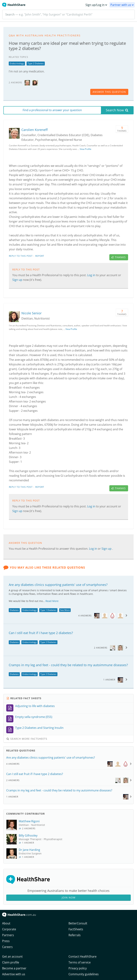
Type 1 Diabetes (48, 610)
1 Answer (109, 680)
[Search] (68, 14)
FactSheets (76, 929)
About (6, 923)
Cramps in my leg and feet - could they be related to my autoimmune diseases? (68, 665)
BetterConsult (78, 923)
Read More (52, 601)
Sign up (18, 280)
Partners (8, 935)
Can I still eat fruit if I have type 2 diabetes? (41, 633)
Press (6, 941)
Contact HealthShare (83, 956)
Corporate (9, 929)
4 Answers (85, 616)
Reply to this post (21, 256)
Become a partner (14, 968)
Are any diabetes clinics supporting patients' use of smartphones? (58, 585)
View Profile (86, 149)
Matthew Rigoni (29, 821)
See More (65, 610)
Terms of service (80, 962)
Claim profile (11, 962)
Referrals (75, 935)
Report (40, 256)
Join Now (69, 897)
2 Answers (101, 648)
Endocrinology (17, 63)
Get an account (12, 956)
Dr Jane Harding (29, 850)
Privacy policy (78, 968)
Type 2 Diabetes (36, 63)
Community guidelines (84, 974)
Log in (92, 275)
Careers (7, 947)
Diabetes (14, 610)
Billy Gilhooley (28, 835)
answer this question (109, 92)
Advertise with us (14, 974)
